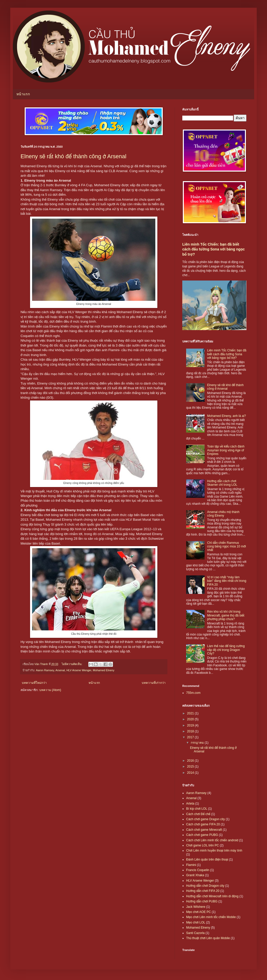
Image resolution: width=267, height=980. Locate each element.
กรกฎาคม (198, 743)
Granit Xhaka (195, 875)
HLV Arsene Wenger (79, 670)
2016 (191, 761)
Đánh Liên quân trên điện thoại (207, 860)
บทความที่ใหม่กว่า (34, 683)
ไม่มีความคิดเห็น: (72, 664)
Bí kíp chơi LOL (197, 809)
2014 (191, 773)
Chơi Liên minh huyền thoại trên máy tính (214, 851)
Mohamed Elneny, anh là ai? (227, 416)
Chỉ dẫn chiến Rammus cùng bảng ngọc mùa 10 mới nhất (227, 547)
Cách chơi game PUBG (202, 835)
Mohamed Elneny (103, 670)
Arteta (190, 804)
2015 (191, 767)
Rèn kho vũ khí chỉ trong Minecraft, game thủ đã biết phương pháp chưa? (226, 615)
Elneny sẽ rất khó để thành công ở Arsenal (73, 156)
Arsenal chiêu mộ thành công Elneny (223, 514)
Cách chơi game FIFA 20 (203, 824)
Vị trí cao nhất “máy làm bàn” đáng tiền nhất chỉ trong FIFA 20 (227, 581)
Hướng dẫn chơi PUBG (202, 901)
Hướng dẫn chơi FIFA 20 (203, 891)
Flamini (191, 865)
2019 (191, 725)
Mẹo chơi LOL (196, 922)
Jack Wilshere (196, 907)
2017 (191, 737)
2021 (191, 713)
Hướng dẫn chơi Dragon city (205, 886)
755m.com (193, 693)
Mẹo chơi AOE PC (198, 912)
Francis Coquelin (198, 870)
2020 (191, 719)
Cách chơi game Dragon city (206, 819)
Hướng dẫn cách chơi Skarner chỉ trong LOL (222, 483)
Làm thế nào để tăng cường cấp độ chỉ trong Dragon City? (226, 650)
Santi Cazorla (195, 933)
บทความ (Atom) (50, 690)
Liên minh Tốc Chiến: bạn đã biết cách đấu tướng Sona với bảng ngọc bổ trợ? (213, 249)
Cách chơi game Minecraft (204, 830)
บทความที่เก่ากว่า (154, 683)
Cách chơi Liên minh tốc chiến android (212, 840)
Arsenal (60, 670)
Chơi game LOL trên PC (203, 845)
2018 (191, 731)
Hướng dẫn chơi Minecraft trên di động (212, 896)
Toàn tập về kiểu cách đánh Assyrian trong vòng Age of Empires (226, 450)
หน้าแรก (23, 94)
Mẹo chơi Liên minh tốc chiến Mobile (211, 917)
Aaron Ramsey (45, 670)
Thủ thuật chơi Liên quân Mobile (208, 938)
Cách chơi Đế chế (198, 814)
